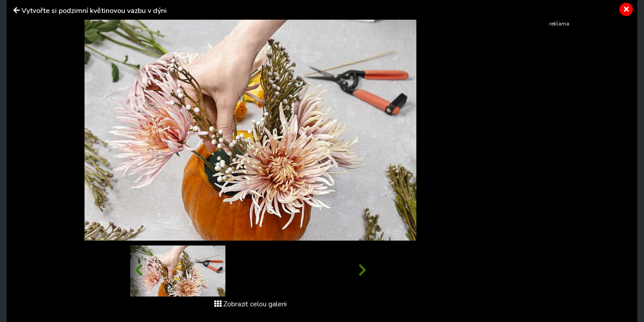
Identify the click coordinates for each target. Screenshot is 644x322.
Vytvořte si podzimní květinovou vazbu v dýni (94, 11)
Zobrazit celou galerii (250, 304)
